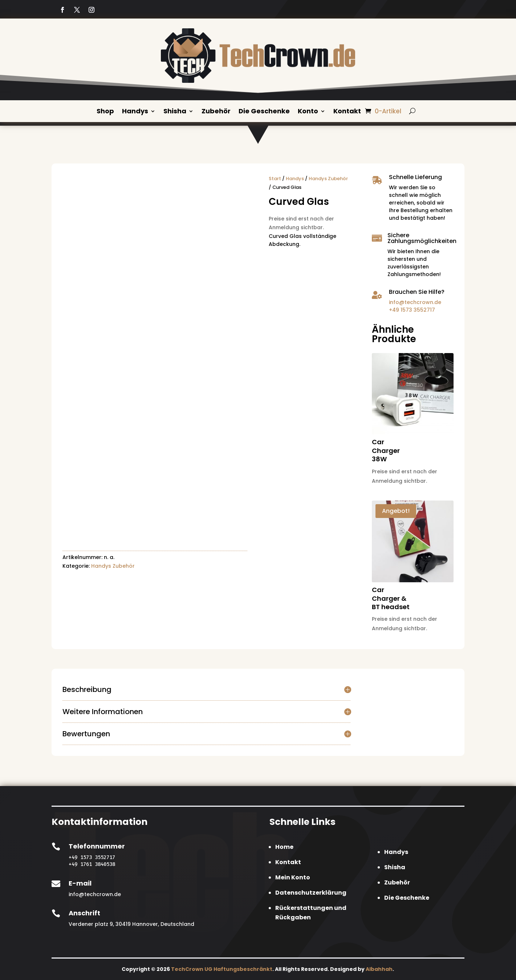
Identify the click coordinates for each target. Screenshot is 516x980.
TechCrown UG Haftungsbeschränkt (222, 969)
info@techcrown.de (415, 302)
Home (284, 847)
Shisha (175, 112)
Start (275, 178)
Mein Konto (293, 877)
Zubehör (216, 112)
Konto (308, 112)
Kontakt (347, 112)
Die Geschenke (264, 112)
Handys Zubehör (113, 566)
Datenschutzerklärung (311, 892)
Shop (105, 112)
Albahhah (379, 969)
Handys (135, 112)
